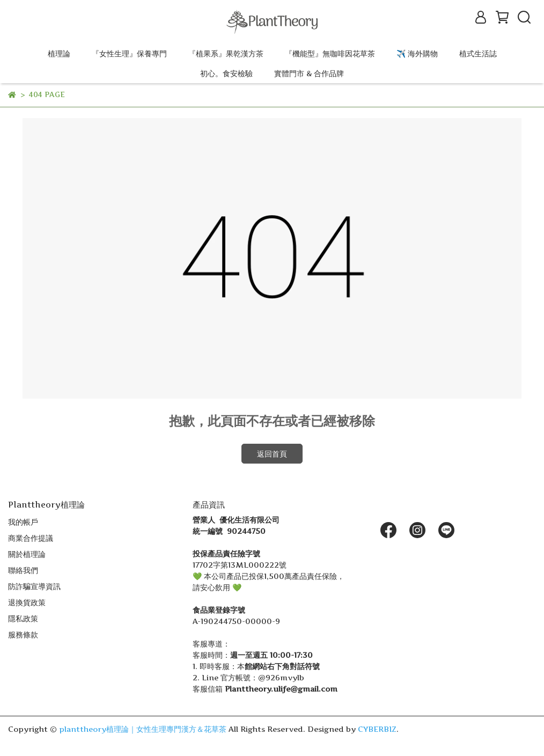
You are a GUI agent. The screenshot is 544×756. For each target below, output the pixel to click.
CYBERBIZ (377, 729)
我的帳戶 (23, 522)
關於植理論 (27, 554)
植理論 (59, 53)
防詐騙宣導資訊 (34, 586)
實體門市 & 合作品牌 (309, 73)
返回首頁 (272, 454)
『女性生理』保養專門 (129, 53)
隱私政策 (23, 618)
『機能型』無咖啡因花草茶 (330, 53)
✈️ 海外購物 (417, 53)
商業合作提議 (31, 538)
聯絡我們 (23, 570)
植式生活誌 (478, 53)
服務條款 (23, 634)
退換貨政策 (27, 602)
